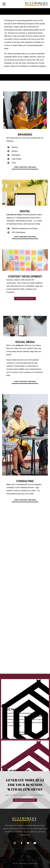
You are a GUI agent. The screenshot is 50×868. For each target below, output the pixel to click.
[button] (4, 4)
